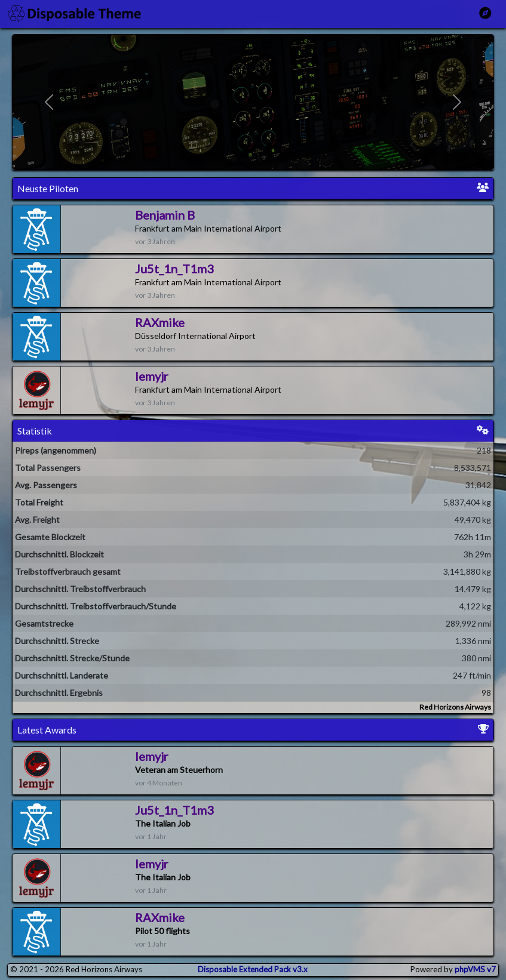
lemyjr (152, 376)
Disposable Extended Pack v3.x (253, 969)
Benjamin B (165, 215)
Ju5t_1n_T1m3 (174, 269)
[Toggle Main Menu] (485, 13)
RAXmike (160, 322)
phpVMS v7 (475, 969)
